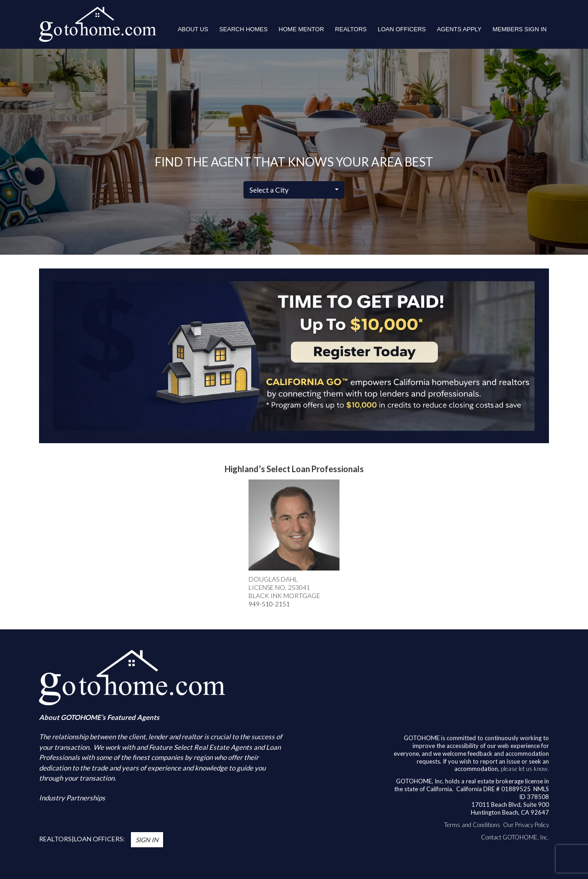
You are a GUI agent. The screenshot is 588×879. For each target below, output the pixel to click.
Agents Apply (459, 29)
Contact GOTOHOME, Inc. (515, 837)
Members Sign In (520, 29)
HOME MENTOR (302, 29)
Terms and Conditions (472, 825)
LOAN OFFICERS (402, 29)
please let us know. (525, 769)
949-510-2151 (269, 604)
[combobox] (294, 190)
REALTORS (351, 29)
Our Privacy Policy (526, 825)
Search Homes (243, 29)
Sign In (147, 840)
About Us (193, 29)
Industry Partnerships (72, 798)
